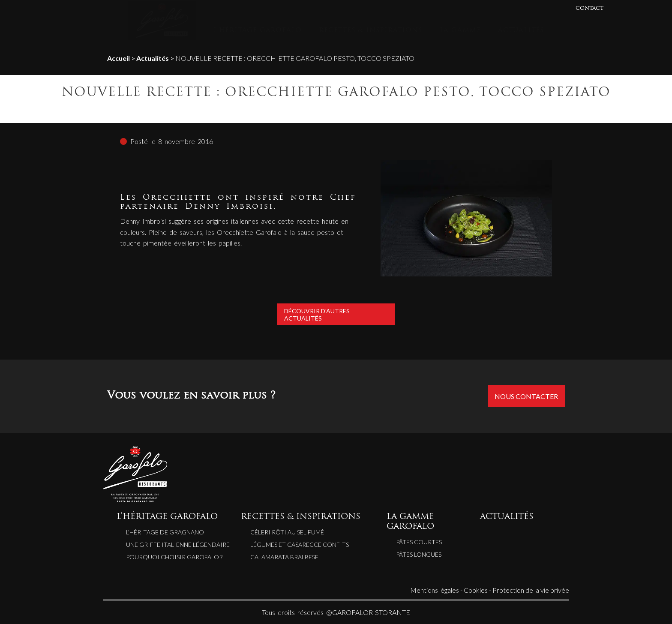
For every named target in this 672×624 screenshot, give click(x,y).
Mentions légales (435, 590)
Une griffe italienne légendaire (178, 544)
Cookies (476, 590)
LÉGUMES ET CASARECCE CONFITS (300, 544)
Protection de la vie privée (531, 590)
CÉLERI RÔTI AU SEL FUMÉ (287, 532)
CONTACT (589, 9)
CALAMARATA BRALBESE (284, 557)
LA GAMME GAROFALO (410, 522)
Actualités (153, 58)
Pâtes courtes (419, 542)
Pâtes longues (419, 554)
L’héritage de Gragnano (165, 532)
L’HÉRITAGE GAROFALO (258, 31)
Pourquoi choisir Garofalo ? (174, 557)
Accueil (118, 58)
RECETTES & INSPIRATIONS (370, 31)
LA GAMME (460, 31)
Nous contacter (526, 396)
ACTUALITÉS (521, 31)
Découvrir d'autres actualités (336, 314)
